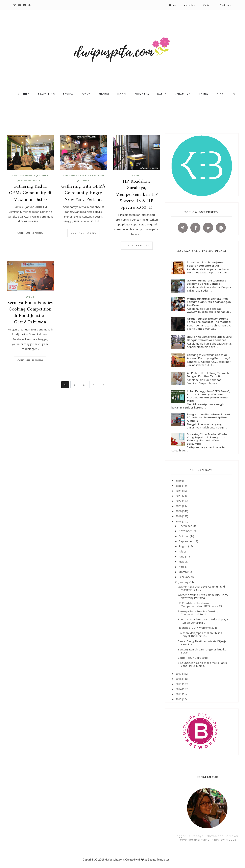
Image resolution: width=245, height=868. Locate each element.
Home (173, 5)
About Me (190, 5)
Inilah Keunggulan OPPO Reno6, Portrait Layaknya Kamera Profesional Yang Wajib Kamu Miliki (209, 396)
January (184, 582)
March (183, 572)
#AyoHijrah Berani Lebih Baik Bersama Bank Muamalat (206, 282)
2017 (179, 674)
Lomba (204, 94)
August (183, 546)
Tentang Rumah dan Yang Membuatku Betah (202, 651)
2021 (179, 506)
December (186, 526)
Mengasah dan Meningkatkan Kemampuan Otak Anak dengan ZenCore (209, 302)
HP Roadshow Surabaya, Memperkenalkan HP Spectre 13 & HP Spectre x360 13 (137, 195)
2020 (179, 511)
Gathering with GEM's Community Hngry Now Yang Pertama (83, 193)
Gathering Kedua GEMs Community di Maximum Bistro (30, 193)
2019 (179, 516)
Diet (220, 94)
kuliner (43, 175)
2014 (179, 689)
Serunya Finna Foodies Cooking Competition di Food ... (198, 613)
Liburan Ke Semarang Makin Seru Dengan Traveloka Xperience (209, 338)
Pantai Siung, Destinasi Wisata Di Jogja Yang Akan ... (202, 643)
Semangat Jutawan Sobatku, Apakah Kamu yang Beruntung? (209, 357)
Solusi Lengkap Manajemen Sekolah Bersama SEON (206, 264)
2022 (179, 501)
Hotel (122, 94)
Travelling (46, 94)
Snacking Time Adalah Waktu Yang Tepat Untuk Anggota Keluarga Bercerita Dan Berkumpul (207, 439)
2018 (179, 521)
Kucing (104, 94)
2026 (179, 480)
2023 (179, 496)
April (182, 567)
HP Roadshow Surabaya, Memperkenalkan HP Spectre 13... (201, 605)
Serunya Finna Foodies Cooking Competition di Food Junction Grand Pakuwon (30, 313)
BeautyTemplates (159, 860)
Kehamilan (183, 94)
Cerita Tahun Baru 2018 (193, 658)
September (186, 541)
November (186, 531)
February (185, 577)
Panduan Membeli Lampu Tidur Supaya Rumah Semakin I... (203, 621)
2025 (179, 486)
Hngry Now (96, 175)
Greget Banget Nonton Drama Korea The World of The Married (209, 320)
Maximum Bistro (30, 180)
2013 (179, 694)
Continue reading (30, 233)
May (182, 562)
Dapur (162, 94)
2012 (179, 699)
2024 (179, 491)
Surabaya (142, 94)
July (181, 551)
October (184, 536)
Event (86, 94)
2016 (179, 679)
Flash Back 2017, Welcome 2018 (198, 628)
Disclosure (225, 5)
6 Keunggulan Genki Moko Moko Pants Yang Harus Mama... (202, 664)
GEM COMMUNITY (24, 175)
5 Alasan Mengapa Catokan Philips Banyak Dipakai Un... (200, 635)
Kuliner (24, 94)
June (182, 556)
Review (68, 94)
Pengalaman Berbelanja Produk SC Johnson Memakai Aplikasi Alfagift (209, 418)
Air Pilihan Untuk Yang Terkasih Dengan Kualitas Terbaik (208, 375)
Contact (207, 5)
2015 (179, 684)
